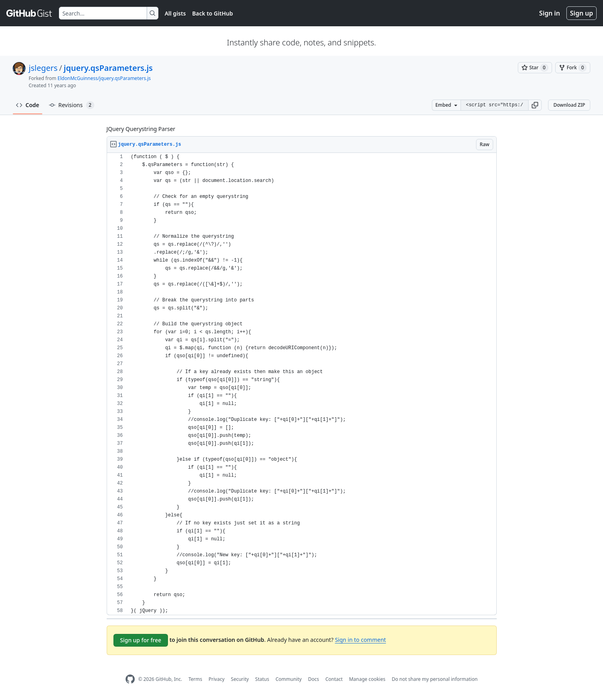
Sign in (550, 13)
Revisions (72, 105)
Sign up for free (141, 640)
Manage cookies (367, 679)
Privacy (217, 679)
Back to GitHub (213, 13)
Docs (314, 679)
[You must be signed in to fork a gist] (573, 68)
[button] (535, 105)
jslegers (43, 68)
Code (28, 105)
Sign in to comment (360, 640)
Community (289, 679)
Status (262, 679)
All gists (175, 13)
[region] (302, 384)
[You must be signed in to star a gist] (535, 68)
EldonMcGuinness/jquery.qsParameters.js (104, 78)
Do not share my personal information (435, 679)
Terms (195, 679)
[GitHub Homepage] (130, 679)
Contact (334, 679)
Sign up (582, 13)
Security (240, 679)
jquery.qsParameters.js (108, 68)
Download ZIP (569, 105)
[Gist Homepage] (29, 13)
